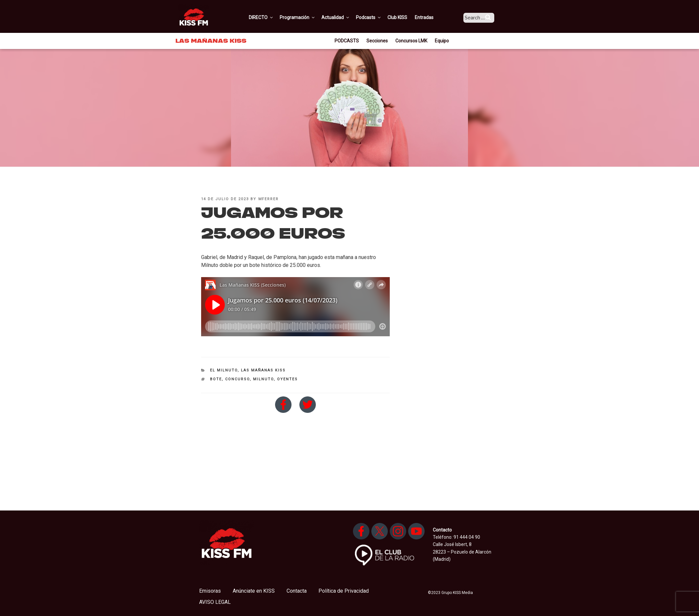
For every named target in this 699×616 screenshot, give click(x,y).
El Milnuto (224, 370)
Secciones (377, 41)
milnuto (263, 379)
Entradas (433, 17)
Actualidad (345, 17)
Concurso (237, 379)
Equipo (442, 41)
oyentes (287, 379)
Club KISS (407, 17)
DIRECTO (270, 17)
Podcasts (378, 17)
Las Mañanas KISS (263, 370)
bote (216, 379)
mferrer (269, 199)
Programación (307, 17)
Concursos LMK (411, 41)
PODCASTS (347, 41)
